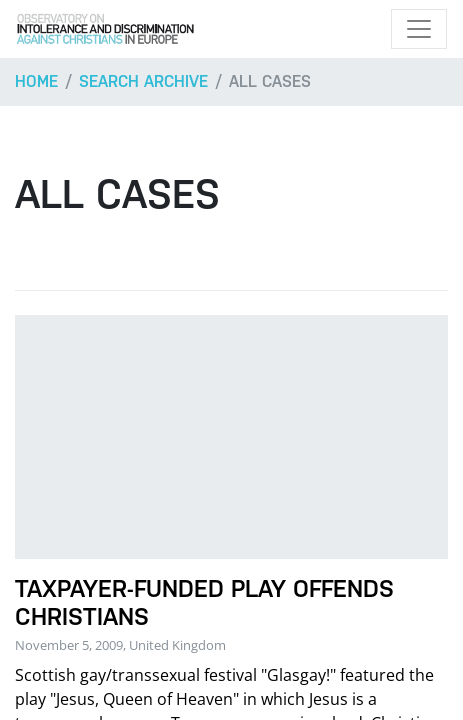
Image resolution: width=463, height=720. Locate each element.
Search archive (143, 81)
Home (36, 81)
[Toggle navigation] (419, 29)
